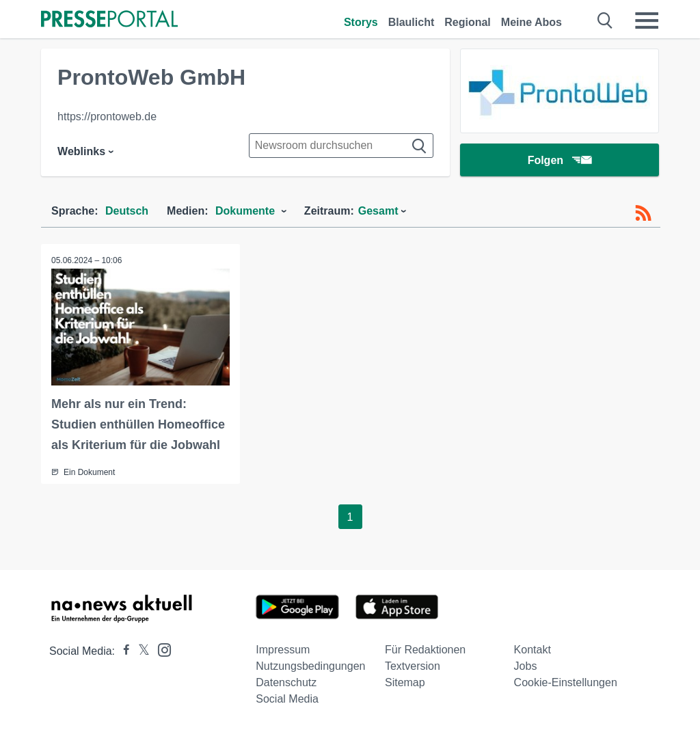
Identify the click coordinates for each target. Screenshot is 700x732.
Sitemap (405, 682)
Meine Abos (531, 22)
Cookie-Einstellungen (566, 682)
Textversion (413, 666)
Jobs (526, 666)
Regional (468, 22)
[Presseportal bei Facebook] (122, 651)
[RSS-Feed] (643, 213)
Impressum (283, 650)
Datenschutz (286, 682)
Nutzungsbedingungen (310, 666)
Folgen (560, 160)
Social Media (287, 699)
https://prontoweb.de (107, 117)
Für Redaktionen (425, 650)
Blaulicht (412, 22)
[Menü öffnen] (647, 21)
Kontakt (533, 650)
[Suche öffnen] (605, 21)
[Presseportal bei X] (140, 651)
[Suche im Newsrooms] (341, 146)
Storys (361, 22)
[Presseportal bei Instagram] (160, 649)
